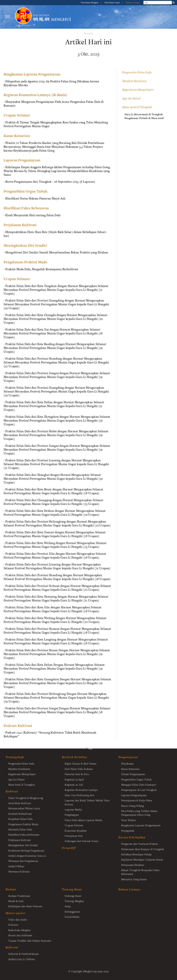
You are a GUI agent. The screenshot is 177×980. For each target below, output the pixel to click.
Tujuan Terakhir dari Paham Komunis (30, 941)
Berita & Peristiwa (74, 757)
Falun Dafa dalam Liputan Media (83, 820)
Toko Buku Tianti (112, 3)
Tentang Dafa (15, 757)
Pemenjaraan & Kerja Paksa (137, 800)
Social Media (72, 917)
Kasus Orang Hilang (132, 806)
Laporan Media (73, 809)
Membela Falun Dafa (20, 829)
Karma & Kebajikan (132, 837)
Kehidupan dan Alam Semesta (25, 906)
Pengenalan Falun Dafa (137, 72)
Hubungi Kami (73, 896)
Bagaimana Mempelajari (138, 90)
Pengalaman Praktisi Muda (23, 824)
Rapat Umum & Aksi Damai (80, 763)
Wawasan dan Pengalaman (23, 861)
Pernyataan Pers (74, 836)
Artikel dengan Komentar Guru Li (27, 856)
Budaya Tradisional (19, 896)
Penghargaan (72, 815)
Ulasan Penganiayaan (133, 774)
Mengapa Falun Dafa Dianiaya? (139, 785)
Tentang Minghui (74, 901)
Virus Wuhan (128, 820)
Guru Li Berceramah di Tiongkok (144, 114)
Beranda (88, 33)
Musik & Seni (16, 901)
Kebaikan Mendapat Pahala (136, 854)
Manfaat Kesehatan (135, 81)
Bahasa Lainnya (133, 3)
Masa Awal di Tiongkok (137, 107)
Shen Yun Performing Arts (79, 795)
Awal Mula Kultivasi (20, 803)
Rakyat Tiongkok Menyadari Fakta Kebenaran (140, 872)
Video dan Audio (18, 919)
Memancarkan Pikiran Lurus (24, 808)
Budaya (11, 889)
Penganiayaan (128, 757)
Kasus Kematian (130, 769)
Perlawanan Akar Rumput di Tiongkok (143, 849)
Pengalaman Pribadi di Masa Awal (144, 118)
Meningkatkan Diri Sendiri (23, 845)
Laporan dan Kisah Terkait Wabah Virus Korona (87, 802)
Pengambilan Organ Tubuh (136, 779)
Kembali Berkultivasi (20, 814)
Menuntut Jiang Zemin (134, 879)
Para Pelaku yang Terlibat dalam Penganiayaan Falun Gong (139, 813)
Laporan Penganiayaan (134, 795)
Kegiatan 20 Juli (74, 785)
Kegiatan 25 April (74, 779)
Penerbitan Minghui (90, 3)
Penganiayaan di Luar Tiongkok (139, 790)
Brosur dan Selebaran (20, 935)
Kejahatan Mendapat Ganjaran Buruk (142, 859)
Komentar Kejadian (76, 831)
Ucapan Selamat (74, 825)
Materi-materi (15, 913)
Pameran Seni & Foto (77, 774)
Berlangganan (72, 912)
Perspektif (69, 848)
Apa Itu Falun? (132, 98)
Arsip (67, 906)
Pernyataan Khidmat (133, 865)
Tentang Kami (72, 889)
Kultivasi (12, 791)
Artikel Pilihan (16, 866)
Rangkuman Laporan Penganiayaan (141, 825)
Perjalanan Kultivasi (20, 840)
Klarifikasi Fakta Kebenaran (24, 835)
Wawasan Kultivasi (19, 871)
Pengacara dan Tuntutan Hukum (140, 844)
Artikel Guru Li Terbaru (22, 959)
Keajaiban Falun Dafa (20, 819)
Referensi (12, 947)
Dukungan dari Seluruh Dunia (81, 841)
